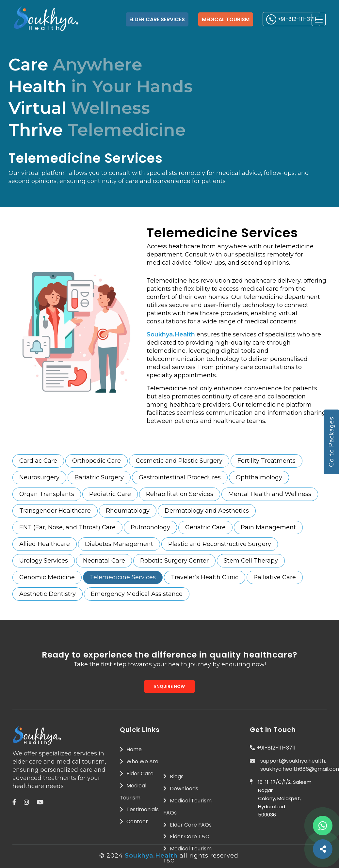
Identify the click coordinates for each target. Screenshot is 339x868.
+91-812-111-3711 (276, 748)
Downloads (181, 789)
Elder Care (137, 774)
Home (131, 749)
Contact (134, 821)
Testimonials (139, 809)
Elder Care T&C (186, 837)
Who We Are (139, 761)
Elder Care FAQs (187, 825)
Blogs (173, 776)
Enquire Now (169, 686)
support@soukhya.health (293, 761)
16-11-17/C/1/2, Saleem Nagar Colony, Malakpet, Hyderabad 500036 (285, 798)
